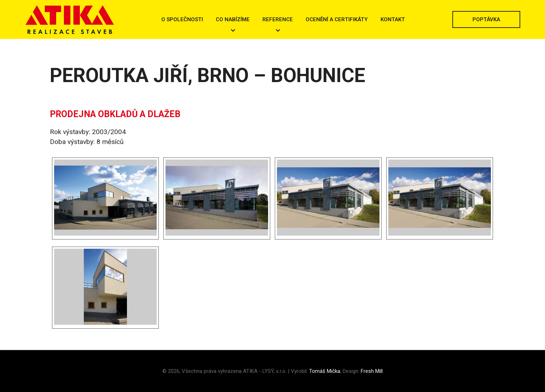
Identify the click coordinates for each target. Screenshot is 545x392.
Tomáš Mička (325, 371)
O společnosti (182, 19)
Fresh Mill (372, 371)
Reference (278, 19)
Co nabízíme (233, 19)
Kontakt (393, 19)
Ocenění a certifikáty (337, 19)
